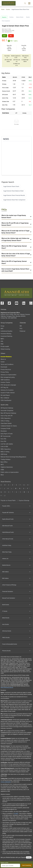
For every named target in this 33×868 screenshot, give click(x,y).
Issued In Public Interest (8, 393)
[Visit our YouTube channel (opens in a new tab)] (17, 303)
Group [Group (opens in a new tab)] (3, 326)
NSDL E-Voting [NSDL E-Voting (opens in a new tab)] (5, 452)
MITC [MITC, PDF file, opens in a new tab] (2, 465)
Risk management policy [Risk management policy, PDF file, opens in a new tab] (8, 377)
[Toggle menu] (29, 3)
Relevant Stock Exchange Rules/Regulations (13, 457)
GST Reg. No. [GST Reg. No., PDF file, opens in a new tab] (5, 387)
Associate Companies (7, 410)
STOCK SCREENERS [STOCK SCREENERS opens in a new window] (6, 782)
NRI (21, 326)
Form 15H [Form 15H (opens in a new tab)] (3, 441)
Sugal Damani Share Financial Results (14, 195)
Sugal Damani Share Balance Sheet (13, 191)
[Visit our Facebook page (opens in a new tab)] (2, 303)
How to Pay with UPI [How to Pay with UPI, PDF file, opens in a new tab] (7, 416)
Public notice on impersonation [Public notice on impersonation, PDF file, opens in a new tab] (10, 472)
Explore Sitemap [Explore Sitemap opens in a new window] (24, 500)
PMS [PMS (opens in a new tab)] (2, 344)
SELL (11, 36)
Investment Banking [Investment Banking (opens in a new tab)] (6, 336)
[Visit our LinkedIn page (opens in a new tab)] (24, 303)
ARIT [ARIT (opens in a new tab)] (2, 329)
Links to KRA (4, 446)
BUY (5, 36)
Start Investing (27, 865)
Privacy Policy (5, 372)
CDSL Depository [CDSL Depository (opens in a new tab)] (6, 418)
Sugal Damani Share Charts (11, 186)
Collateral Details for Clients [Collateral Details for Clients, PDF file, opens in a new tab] (9, 426)
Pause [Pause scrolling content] (29, 857)
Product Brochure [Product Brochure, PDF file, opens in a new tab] (6, 369)
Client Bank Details (6, 423)
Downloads (4, 367)
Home (3, 9)
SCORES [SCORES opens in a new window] (16, 814)
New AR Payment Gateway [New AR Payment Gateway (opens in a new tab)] (8, 413)
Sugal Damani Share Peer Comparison (14, 200)
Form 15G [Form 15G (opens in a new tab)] (3, 439)
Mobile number (5, 863)
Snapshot (4, 17)
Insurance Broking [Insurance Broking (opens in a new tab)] (6, 334)
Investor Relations (6, 357)
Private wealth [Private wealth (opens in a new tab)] (5, 346)
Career (3, 362)
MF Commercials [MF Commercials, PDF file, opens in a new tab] (6, 436)
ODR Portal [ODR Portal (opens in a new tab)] (4, 454)
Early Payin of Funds (7, 434)
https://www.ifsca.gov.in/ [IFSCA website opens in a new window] (7, 687)
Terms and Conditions (7, 364)
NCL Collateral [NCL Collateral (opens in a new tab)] (5, 398)
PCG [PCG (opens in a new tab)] (21, 329)
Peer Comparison (6, 21)
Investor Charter (5, 382)
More (2, 475)
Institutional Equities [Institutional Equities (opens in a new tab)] (7, 331)
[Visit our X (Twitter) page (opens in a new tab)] (9, 303)
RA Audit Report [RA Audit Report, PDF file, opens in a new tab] (5, 395)
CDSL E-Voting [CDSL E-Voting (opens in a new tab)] (5, 421)
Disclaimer (4, 431)
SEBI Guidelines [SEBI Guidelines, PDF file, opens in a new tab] (5, 380)
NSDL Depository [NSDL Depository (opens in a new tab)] (6, 449)
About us (3, 359)
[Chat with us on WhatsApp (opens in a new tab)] (31, 303)
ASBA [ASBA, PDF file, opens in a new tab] (2, 470)
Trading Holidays (6, 459)
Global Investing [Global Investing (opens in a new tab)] (5, 349)
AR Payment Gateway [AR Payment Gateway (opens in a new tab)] (7, 408)
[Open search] (25, 3)
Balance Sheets (20, 17)
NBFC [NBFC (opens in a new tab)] (2, 339)
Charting (11, 17)
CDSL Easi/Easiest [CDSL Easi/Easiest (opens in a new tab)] (6, 400)
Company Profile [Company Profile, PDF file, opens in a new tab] (6, 428)
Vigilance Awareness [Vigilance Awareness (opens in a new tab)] (7, 467)
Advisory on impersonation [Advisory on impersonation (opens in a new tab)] (8, 375)
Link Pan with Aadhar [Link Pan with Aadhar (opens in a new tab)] (7, 444)
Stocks (8, 9)
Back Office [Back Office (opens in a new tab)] (4, 462)
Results (28, 17)
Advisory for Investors (7, 390)
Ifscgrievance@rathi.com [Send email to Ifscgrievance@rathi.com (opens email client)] (17, 685)
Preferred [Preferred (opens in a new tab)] (22, 331)
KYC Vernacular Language (8, 385)
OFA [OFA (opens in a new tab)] (2, 341)
